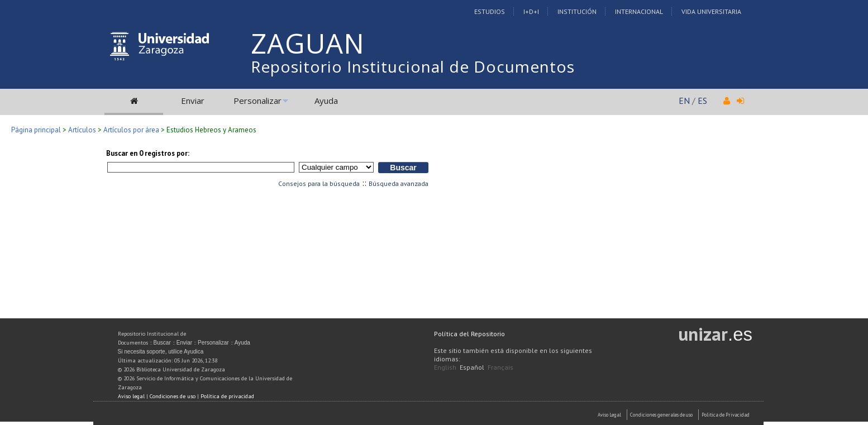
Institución (577, 11)
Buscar (162, 343)
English (445, 367)
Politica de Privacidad (726, 415)
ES (702, 101)
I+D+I (531, 11)
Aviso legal (131, 396)
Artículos (82, 130)
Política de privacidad (227, 396)
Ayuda (326, 101)
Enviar (193, 101)
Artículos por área (131, 130)
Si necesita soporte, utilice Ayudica (161, 352)
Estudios (490, 11)
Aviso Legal (609, 415)
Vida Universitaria (711, 11)
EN (684, 101)
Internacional (639, 11)
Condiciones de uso (173, 396)
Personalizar (257, 101)
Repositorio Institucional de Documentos (413, 66)
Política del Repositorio (469, 334)
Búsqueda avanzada (399, 183)
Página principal (36, 130)
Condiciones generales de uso (661, 415)
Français (500, 367)
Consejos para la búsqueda (319, 183)
